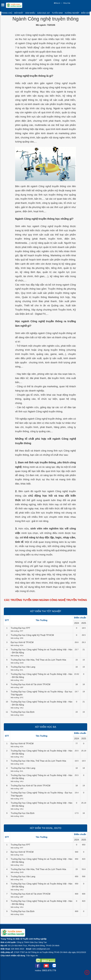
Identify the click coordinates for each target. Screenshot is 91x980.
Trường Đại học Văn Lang (23, 667)
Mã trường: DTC (17, 698)
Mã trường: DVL (17, 670)
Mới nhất (19, 13)
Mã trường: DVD (17, 663)
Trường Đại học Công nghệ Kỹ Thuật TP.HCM (32, 635)
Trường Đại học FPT (20, 628)
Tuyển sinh (57, 13)
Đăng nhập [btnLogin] (67, 3)
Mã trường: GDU (17, 715)
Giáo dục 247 (44, 13)
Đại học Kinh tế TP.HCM (22, 642)
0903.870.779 (49, 970)
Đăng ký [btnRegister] (57, 3)
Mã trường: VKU (17, 656)
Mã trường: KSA (17, 645)
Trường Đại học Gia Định (22, 712)
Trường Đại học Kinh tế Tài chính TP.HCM (30, 684)
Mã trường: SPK (17, 638)
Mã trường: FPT (17, 631)
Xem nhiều (30, 13)
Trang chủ (7, 13)
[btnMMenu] (4, 6)
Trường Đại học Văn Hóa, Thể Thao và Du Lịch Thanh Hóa (38, 660)
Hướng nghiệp (72, 13)
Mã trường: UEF (17, 687)
